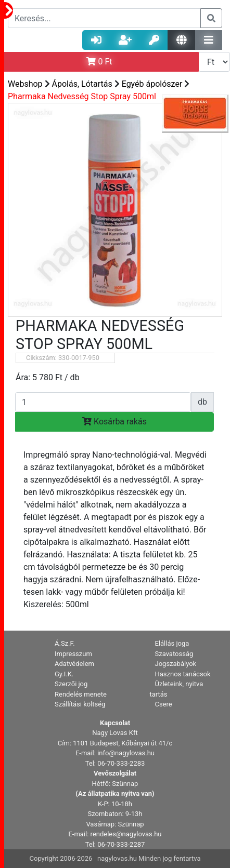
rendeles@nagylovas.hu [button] (126, 834)
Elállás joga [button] (172, 643)
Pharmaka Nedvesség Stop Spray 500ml (82, 96)
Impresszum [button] (73, 654)
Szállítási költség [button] (80, 704)
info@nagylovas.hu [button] (126, 753)
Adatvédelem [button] (74, 664)
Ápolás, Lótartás (82, 84)
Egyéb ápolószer (152, 84)
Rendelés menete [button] (81, 694)
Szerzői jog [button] (71, 684)
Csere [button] (164, 704)
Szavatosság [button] (174, 654)
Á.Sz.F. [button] (65, 643)
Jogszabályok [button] (176, 664)
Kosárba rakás (114, 422)
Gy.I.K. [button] (64, 674)
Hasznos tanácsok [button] (183, 674)
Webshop (25, 84)
